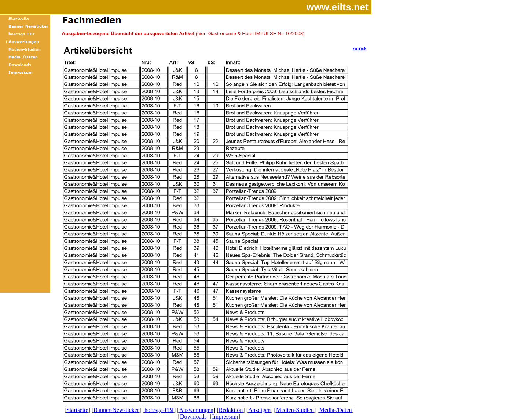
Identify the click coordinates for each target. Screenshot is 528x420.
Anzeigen (259, 410)
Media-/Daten (336, 410)
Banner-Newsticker (116, 410)
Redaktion (231, 410)
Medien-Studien (295, 410)
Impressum (225, 417)
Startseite (77, 410)
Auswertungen (196, 410)
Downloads (193, 417)
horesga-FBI (159, 410)
